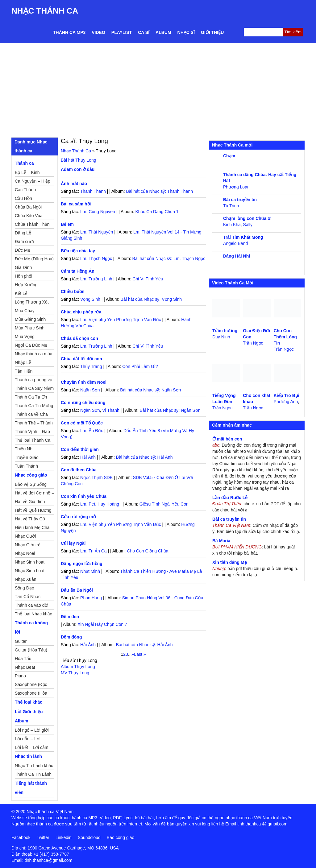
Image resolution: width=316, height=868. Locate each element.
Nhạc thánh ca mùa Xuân (34, 355)
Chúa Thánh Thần (32, 224)
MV (75, 673)
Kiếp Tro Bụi (287, 395)
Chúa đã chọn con (79, 338)
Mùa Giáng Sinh (30, 319)
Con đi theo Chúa (79, 470)
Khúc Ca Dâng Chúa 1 (157, 212)
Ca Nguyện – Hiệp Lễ (33, 182)
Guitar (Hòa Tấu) (31, 650)
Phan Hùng (91, 598)
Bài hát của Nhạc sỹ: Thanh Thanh (159, 191)
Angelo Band (235, 243)
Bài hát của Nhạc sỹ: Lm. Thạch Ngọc (169, 258)
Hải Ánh (88, 457)
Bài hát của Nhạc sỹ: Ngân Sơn (150, 390)
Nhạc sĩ (186, 32)
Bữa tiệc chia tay (78, 251)
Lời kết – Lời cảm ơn (32, 748)
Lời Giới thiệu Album (29, 716)
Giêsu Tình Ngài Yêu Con (164, 504)
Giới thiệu (212, 32)
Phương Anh (286, 402)
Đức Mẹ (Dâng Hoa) (34, 259)
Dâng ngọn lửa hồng (82, 564)
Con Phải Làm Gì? (140, 366)
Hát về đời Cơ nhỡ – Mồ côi (35, 494)
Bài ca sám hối (76, 204)
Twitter (43, 837)
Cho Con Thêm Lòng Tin (285, 337)
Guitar (21, 641)
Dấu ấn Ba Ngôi (77, 590)
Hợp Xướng (26, 285)
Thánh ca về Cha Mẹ (31, 415)
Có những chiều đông (83, 403)
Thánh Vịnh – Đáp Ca (32, 432)
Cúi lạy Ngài (73, 543)
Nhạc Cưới (25, 536)
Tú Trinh (231, 206)
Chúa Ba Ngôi (28, 207)
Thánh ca (24, 163)
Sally (248, 225)
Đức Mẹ (23, 250)
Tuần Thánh (26, 466)
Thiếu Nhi (24, 449)
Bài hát (79, 160)
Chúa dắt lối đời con (81, 359)
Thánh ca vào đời (32, 605)
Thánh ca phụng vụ (34, 380)
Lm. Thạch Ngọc (96, 258)
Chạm (229, 156)
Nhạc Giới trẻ (28, 545)
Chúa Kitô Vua (29, 216)
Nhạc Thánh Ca (45, 11)
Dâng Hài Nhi (237, 256)
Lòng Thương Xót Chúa (32, 303)
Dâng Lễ (23, 233)
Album (163, 32)
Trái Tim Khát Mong (243, 237)
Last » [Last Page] (140, 654)
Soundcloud (89, 837)
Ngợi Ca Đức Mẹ (31, 345)
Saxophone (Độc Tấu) (31, 685)
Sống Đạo (25, 588)
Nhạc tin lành (28, 756)
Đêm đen (70, 617)
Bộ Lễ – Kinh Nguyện (27, 173)
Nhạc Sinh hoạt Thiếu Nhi (30, 572)
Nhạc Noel (25, 553)
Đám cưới (24, 242)
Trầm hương (225, 331)
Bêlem (67, 224)
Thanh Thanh (93, 191)
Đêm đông (71, 637)
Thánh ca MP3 (69, 32)
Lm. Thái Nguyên (97, 232)
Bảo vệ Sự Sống (31, 484)
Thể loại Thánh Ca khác (33, 441)
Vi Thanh (111, 410)
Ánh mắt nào (74, 184)
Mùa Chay (25, 311)
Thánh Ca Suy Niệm (34, 388)
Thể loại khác (29, 702)
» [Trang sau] (133, 654)
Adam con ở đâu (78, 169)
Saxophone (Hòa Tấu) (31, 694)
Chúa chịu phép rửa (81, 312)
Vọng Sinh (90, 299)
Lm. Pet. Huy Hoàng (100, 504)
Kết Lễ (21, 293)
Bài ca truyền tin (240, 200)
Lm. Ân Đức (92, 431)
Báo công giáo (121, 837)
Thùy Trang (91, 366)
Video (98, 32)
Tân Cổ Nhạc (28, 597)
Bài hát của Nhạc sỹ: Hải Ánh (144, 457)
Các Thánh (25, 190)
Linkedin (64, 837)
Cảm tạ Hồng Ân (78, 271)
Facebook (21, 837)
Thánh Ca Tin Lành (33, 774)
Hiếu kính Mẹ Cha (32, 527)
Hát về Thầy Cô (30, 519)
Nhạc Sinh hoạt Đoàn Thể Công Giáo (30, 563)
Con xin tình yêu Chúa (84, 496)
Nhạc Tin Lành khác (34, 766)
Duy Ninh (221, 337)
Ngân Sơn (90, 390)
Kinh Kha (232, 225)
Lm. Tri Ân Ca (94, 551)
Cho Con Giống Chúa (148, 551)
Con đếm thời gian (80, 449)
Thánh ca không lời (31, 627)
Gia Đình (23, 267)
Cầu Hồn (23, 198)
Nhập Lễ (23, 362)
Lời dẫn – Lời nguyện (28, 740)
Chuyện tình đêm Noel (84, 382)
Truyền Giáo (27, 457)
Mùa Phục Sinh (30, 328)
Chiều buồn (73, 291)
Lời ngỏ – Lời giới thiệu (32, 731)
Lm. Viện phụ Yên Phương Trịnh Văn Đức (121, 320)
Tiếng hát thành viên (31, 788)
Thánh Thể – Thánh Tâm (34, 424)
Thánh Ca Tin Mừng (34, 406)
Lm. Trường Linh (96, 279)
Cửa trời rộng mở (78, 517)
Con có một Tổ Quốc (82, 423)
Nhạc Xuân (25, 579)
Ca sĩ (144, 32)
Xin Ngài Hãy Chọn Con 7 (102, 624)
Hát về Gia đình (30, 502)
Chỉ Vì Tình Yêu (148, 279)
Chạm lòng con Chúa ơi (247, 218)
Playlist (122, 32)
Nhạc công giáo (31, 475)
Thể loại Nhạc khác (33, 614)
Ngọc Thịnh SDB (96, 477)
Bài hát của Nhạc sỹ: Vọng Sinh (151, 299)
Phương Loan (236, 187)
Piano (20, 676)
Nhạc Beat (25, 667)
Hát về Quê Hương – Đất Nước (33, 511)
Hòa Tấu (23, 659)
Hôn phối (23, 276)
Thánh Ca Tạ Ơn (31, 397)
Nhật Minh (90, 571)
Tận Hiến (24, 371)
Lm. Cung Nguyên (98, 212)
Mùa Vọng (25, 337)
